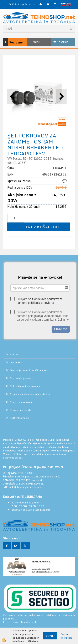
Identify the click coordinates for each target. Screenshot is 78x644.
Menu (35, 42)
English (69, 4)
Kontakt (15, 354)
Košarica (61, 42)
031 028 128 (23, 480)
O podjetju (16, 362)
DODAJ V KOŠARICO (39, 227)
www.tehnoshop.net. (63, 451)
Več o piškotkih (67, 636)
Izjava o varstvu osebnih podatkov (30, 394)
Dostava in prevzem (22, 378)
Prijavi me (61, 329)
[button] (61, 97)
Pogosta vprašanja (21, 402)
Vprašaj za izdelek (19, 181)
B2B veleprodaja (20, 418)
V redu (50, 636)
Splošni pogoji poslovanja (25, 386)
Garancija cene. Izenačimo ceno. (29, 370)
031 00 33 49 (23, 484)
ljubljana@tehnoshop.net (29, 487)
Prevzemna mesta (21, 410)
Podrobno (8, 42)
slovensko (63, 4)
